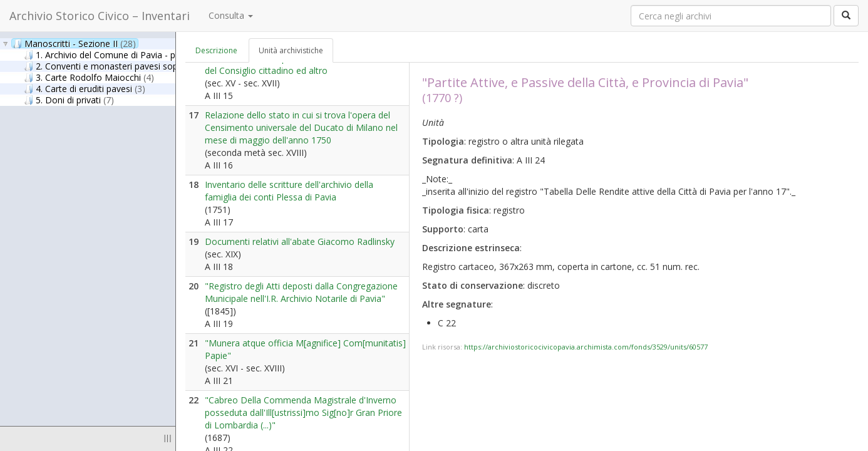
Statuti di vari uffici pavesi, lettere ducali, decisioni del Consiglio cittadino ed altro (305, 64)
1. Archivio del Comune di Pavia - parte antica (133, 54)
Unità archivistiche (291, 50)
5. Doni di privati (69, 100)
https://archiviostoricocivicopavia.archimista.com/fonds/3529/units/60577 (586, 347)
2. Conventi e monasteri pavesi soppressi (119, 66)
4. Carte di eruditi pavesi (85, 88)
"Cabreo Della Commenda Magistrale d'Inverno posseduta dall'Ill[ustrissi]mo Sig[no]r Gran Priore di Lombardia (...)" (303, 412)
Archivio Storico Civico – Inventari (100, 16)
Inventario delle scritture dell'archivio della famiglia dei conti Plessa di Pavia (289, 191)
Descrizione (216, 50)
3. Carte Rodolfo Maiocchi (89, 77)
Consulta (231, 15)
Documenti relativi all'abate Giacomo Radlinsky (300, 241)
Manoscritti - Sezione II (74, 43)
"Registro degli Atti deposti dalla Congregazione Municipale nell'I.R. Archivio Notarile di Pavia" (301, 292)
